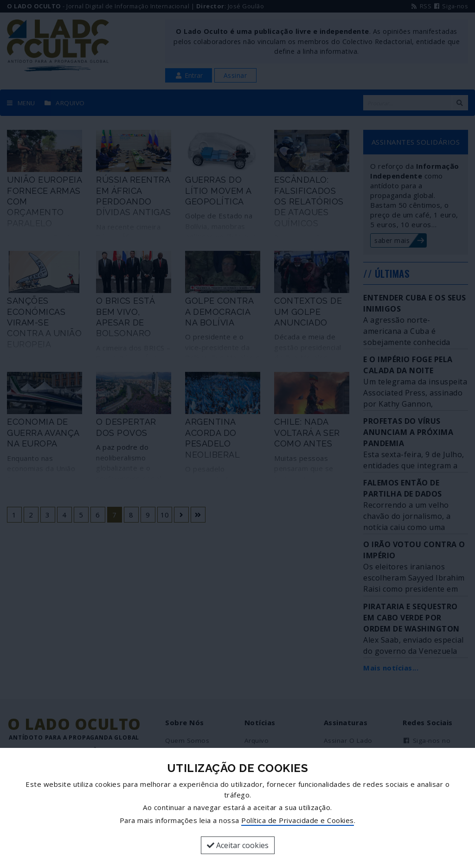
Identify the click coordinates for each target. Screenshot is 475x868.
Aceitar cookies (238, 845)
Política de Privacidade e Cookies (298, 820)
